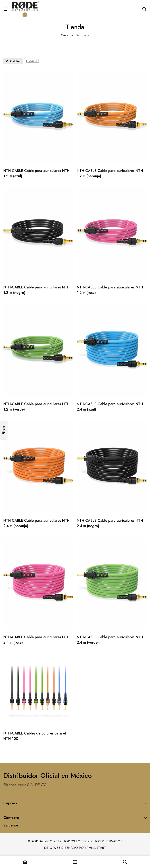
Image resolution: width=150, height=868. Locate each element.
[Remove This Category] (13, 61)
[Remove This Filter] (33, 61)
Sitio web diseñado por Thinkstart (75, 848)
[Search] (144, 9)
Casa (65, 35)
